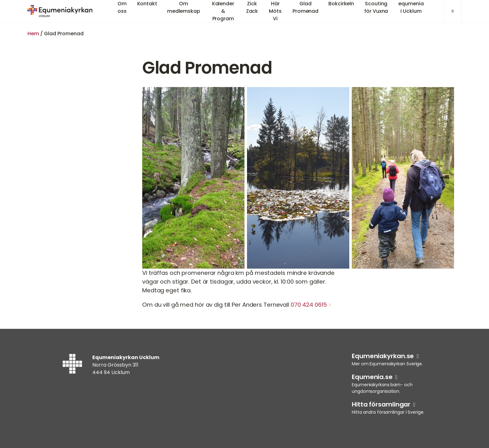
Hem (33, 34)
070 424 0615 (309, 305)
